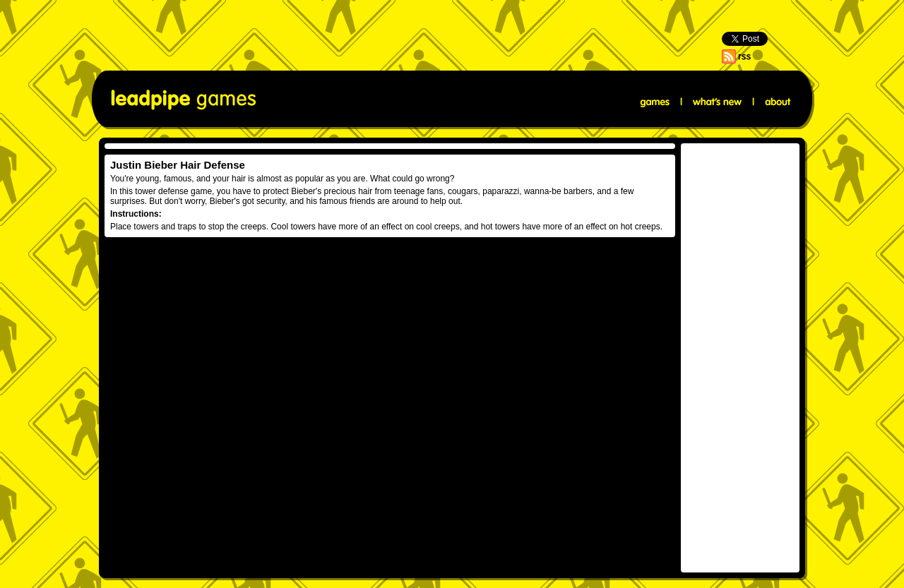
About (777, 102)
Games (655, 102)
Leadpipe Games (183, 100)
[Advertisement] (452, 32)
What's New (717, 102)
